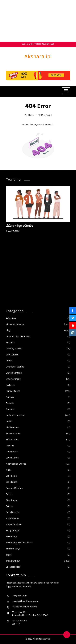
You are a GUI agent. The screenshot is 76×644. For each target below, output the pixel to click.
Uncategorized (38, 567)
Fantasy (38, 398)
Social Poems (38, 513)
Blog (38, 331)
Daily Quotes (38, 355)
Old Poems (38, 476)
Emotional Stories (38, 367)
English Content (38, 373)
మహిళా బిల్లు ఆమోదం (20, 226)
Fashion (38, 404)
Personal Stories (38, 489)
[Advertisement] (38, 21)
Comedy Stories (38, 349)
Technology (38, 537)
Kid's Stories (38, 440)
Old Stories (38, 482)
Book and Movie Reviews (38, 337)
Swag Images (38, 531)
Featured (38, 410)
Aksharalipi (38, 57)
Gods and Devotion (38, 416)
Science (38, 507)
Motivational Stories (38, 464)
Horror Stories (38, 434)
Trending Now (38, 561)
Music (38, 470)
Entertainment (38, 379)
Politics (38, 495)
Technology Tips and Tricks (38, 543)
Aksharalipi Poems (38, 325)
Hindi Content (38, 428)
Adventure (38, 319)
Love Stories (38, 458)
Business (38, 343)
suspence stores (38, 525)
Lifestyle (38, 446)
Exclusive (38, 386)
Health (38, 422)
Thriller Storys (38, 549)
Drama (38, 361)
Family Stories (38, 391)
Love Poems (38, 452)
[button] (32, 302)
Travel (38, 555)
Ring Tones (38, 501)
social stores (38, 519)
